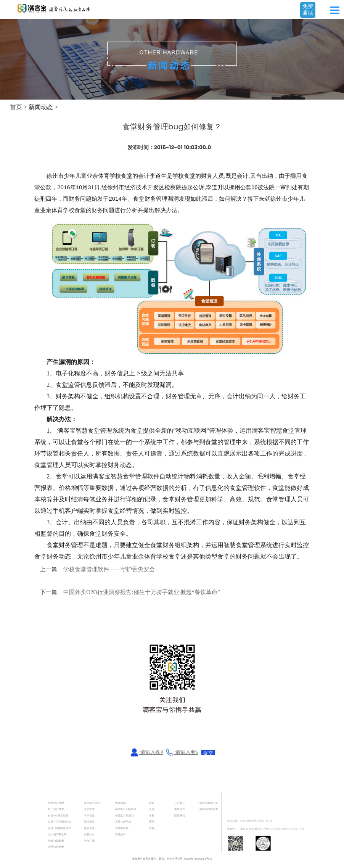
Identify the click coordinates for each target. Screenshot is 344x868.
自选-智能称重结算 (59, 828)
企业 (152, 809)
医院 (152, 822)
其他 (152, 828)
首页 (16, 107)
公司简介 (180, 803)
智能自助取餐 (56, 841)
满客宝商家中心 (209, 803)
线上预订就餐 (56, 809)
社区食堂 (89, 828)
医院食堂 (89, 809)
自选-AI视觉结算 (58, 816)
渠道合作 (180, 809)
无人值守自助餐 (57, 834)
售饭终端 (121, 803)
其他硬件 (121, 834)
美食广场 (89, 841)
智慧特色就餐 (56, 847)
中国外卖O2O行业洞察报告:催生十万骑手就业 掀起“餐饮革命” (141, 592)
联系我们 (180, 816)
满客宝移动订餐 (209, 809)
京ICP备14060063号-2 (198, 859)
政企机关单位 (92, 803)
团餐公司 (89, 834)
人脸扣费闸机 (123, 822)
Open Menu (334, 10)
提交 (208, 753)
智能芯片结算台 (125, 816)
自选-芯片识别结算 (59, 822)
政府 (152, 803)
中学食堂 (89, 816)
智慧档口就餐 (56, 803)
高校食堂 (89, 822)
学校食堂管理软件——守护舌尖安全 (109, 569)
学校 (152, 816)
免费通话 (308, 10)
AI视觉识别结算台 (126, 809)
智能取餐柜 (122, 828)
